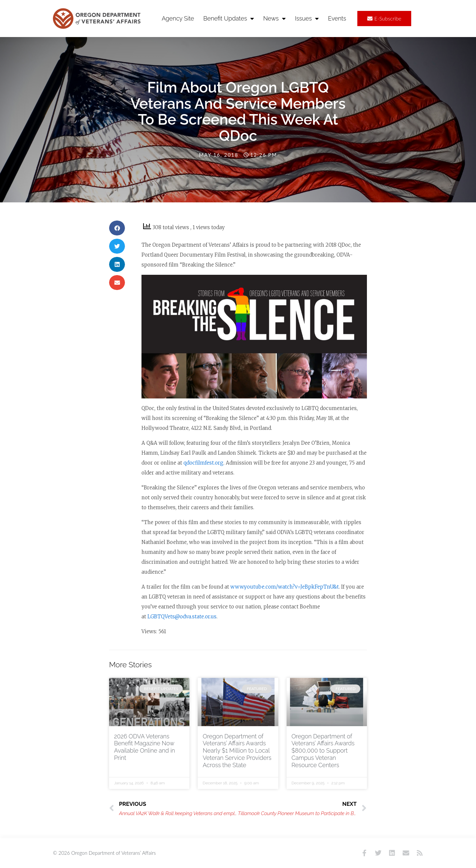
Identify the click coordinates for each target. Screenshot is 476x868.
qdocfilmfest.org (203, 463)
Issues (307, 19)
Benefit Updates (229, 19)
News (274, 19)
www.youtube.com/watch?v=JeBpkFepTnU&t (285, 587)
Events (337, 18)
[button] (117, 228)
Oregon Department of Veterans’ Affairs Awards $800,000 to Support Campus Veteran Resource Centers (324, 751)
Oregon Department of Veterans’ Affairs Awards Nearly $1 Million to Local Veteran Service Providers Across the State (238, 751)
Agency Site (178, 18)
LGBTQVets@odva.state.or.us (182, 617)
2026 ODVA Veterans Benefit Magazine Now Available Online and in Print (145, 747)
